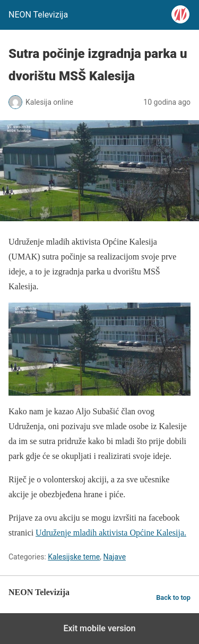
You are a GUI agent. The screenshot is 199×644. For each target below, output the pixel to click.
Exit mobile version (99, 628)
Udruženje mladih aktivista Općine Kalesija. (111, 533)
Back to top (173, 597)
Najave (114, 557)
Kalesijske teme (74, 557)
